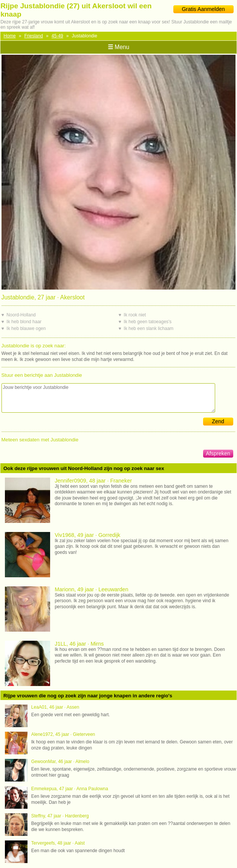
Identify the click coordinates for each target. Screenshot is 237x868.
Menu (118, 47)
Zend (218, 421)
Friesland (34, 36)
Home (10, 36)
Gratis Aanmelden (203, 9)
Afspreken (218, 453)
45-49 (57, 36)
